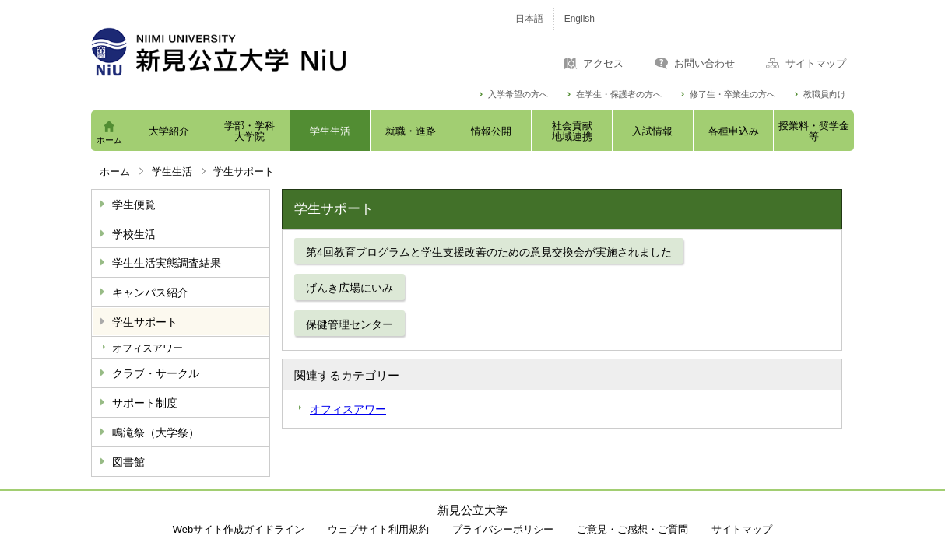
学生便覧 (134, 205)
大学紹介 (169, 131)
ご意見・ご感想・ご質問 (632, 529)
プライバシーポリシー (503, 529)
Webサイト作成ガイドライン (239, 529)
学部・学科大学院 (249, 131)
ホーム (109, 140)
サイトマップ (816, 64)
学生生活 (330, 131)
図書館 (128, 462)
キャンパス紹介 (150, 292)
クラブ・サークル (156, 373)
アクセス (603, 64)
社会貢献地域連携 (572, 131)
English (580, 19)
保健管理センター (350, 324)
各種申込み (734, 131)
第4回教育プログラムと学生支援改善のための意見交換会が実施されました (489, 252)
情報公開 (491, 131)
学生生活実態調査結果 (167, 263)
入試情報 (652, 131)
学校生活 (134, 234)
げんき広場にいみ (350, 288)
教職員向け (825, 94)
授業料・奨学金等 (814, 131)
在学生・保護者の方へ (619, 94)
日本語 (529, 19)
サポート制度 (145, 403)
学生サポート (145, 322)
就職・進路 (411, 131)
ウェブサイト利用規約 (378, 529)
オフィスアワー (148, 348)
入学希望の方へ (518, 94)
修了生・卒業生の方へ (732, 94)
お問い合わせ (704, 64)
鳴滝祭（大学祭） (156, 432)
